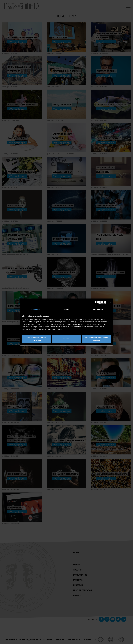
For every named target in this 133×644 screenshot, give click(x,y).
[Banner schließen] (110, 302)
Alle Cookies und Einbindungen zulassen (96, 339)
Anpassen (67, 339)
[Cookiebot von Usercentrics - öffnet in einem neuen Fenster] (97, 302)
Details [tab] (66, 309)
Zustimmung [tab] (35, 309)
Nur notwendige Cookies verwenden (37, 339)
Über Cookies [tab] (98, 309)
